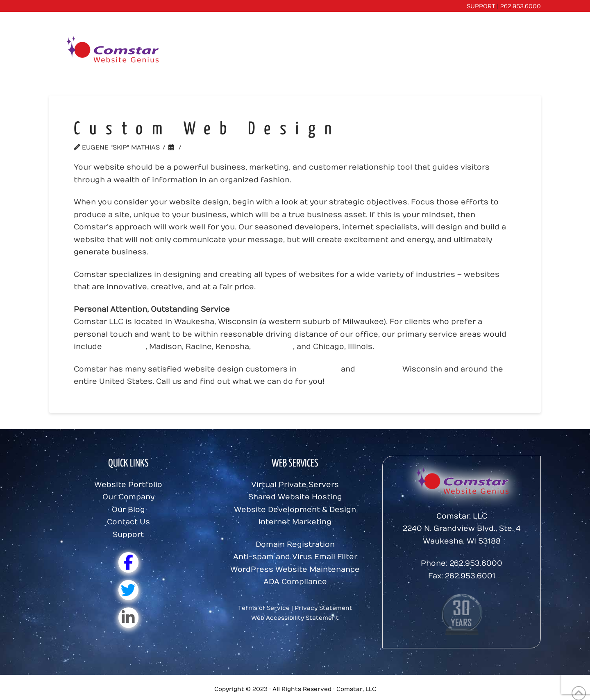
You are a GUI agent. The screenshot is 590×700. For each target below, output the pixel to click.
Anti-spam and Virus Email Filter (295, 557)
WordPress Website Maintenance (295, 570)
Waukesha (273, 347)
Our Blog (128, 510)
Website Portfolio (128, 485)
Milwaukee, (379, 369)
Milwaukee (125, 347)
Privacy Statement (323, 608)
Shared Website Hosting (295, 497)
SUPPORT (481, 6)
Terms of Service (264, 608)
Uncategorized (214, 147)
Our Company (128, 497)
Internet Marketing (295, 522)
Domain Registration (295, 545)
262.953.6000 (521, 6)
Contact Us (128, 522)
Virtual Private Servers (295, 485)
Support (128, 535)
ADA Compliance (295, 582)
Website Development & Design (295, 510)
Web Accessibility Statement (295, 618)
